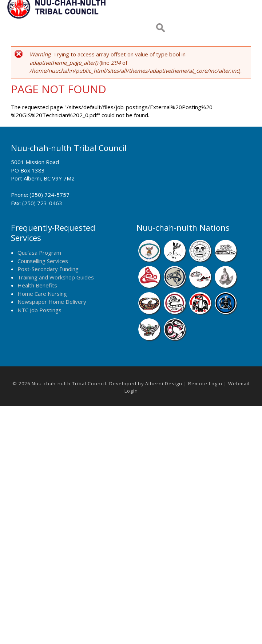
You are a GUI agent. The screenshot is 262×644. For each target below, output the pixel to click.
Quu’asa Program (39, 253)
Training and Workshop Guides (56, 277)
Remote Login (205, 383)
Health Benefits (37, 285)
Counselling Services (43, 261)
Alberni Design (164, 383)
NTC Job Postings (39, 310)
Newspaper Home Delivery (52, 302)
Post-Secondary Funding (48, 269)
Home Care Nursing (42, 294)
